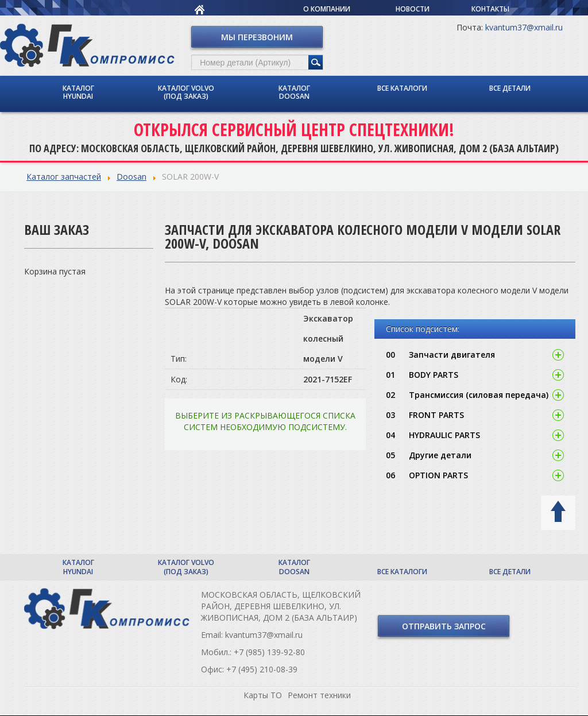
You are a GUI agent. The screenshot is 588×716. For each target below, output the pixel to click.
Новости (413, 9)
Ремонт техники (319, 695)
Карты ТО (263, 695)
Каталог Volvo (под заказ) (186, 92)
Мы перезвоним (257, 37)
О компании (327, 9)
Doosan (131, 177)
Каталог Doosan (294, 92)
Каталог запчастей (64, 177)
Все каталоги (402, 88)
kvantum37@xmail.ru (524, 27)
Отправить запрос (444, 626)
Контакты (490, 9)
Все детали (510, 88)
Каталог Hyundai (78, 92)
